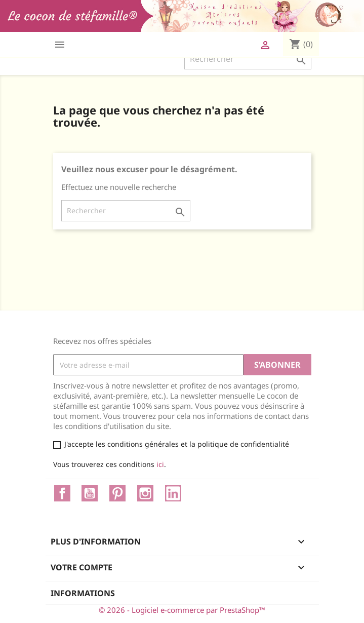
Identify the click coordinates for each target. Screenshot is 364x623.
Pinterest (117, 493)
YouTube (90, 493)
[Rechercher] (248, 59)
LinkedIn (173, 493)
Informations (83, 593)
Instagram (145, 493)
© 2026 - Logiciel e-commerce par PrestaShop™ (182, 610)
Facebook (62, 493)
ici (160, 464)
